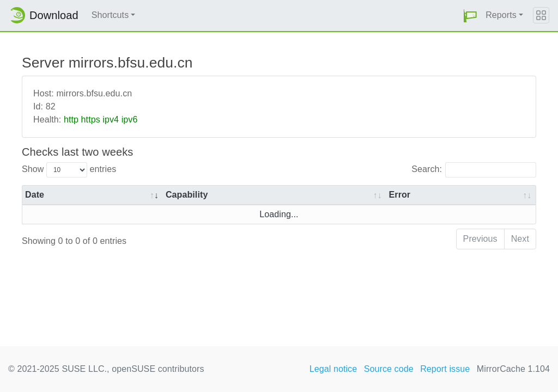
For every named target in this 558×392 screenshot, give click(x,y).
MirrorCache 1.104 (513, 369)
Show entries (69, 170)
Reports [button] (501, 15)
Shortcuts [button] (110, 15)
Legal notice (333, 369)
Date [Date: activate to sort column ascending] (35, 195)
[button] (470, 16)
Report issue (445, 369)
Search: (474, 170)
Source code (389, 369)
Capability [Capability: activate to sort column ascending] (187, 195)
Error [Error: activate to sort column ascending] (400, 195)
